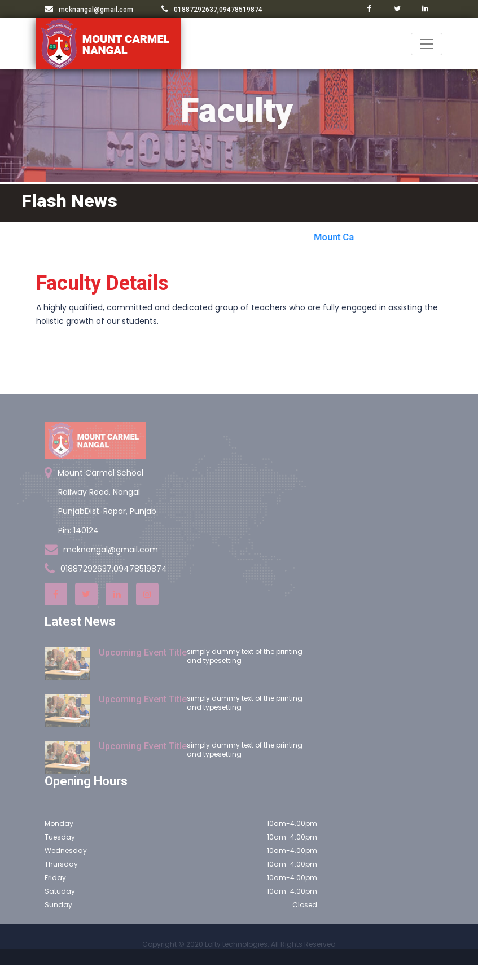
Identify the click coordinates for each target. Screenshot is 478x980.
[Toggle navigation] (427, 44)
